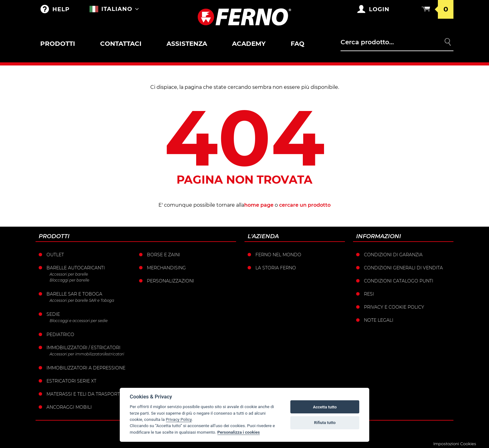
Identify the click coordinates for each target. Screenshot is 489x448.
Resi (369, 294)
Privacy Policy (179, 419)
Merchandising (166, 268)
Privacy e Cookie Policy (394, 307)
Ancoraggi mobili (69, 407)
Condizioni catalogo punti (399, 281)
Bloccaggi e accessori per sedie (79, 321)
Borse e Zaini (163, 255)
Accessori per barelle (69, 274)
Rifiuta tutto (325, 423)
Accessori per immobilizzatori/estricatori (87, 354)
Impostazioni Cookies (455, 444)
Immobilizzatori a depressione (86, 368)
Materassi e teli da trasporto (85, 394)
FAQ (298, 44)
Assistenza (187, 44)
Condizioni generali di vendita (403, 268)
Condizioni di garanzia (393, 255)
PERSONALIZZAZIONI (170, 281)
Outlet (55, 255)
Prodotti (58, 44)
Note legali (379, 320)
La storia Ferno (276, 268)
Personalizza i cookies (239, 432)
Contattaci (121, 44)
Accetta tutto (325, 407)
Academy (249, 44)
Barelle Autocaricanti (76, 268)
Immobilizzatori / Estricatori (83, 348)
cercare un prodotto (305, 205)
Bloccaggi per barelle (69, 280)
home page (259, 205)
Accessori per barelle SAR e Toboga (82, 300)
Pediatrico (60, 335)
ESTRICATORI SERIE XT (71, 381)
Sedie (53, 314)
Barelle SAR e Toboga (74, 294)
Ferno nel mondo (278, 255)
